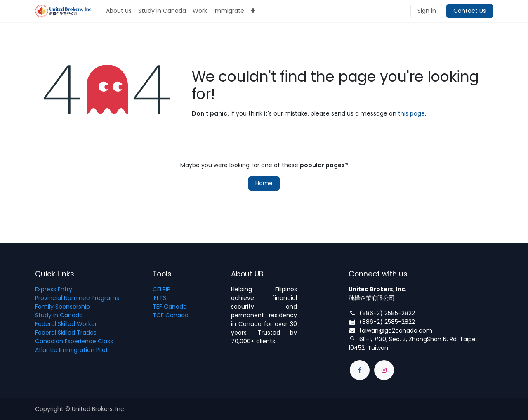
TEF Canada (170, 307)
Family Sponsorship (62, 307)
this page (411, 113)
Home (264, 183)
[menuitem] (119, 11)
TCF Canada (171, 315)
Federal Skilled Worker (66, 324)
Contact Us (470, 11)
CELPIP (161, 289)
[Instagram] (384, 370)
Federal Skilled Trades (66, 333)
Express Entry (54, 289)
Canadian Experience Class (74, 341)
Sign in (427, 11)
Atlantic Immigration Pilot (72, 350)
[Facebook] (360, 370)
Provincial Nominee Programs (77, 298)
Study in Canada (59, 315)
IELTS (159, 298)
